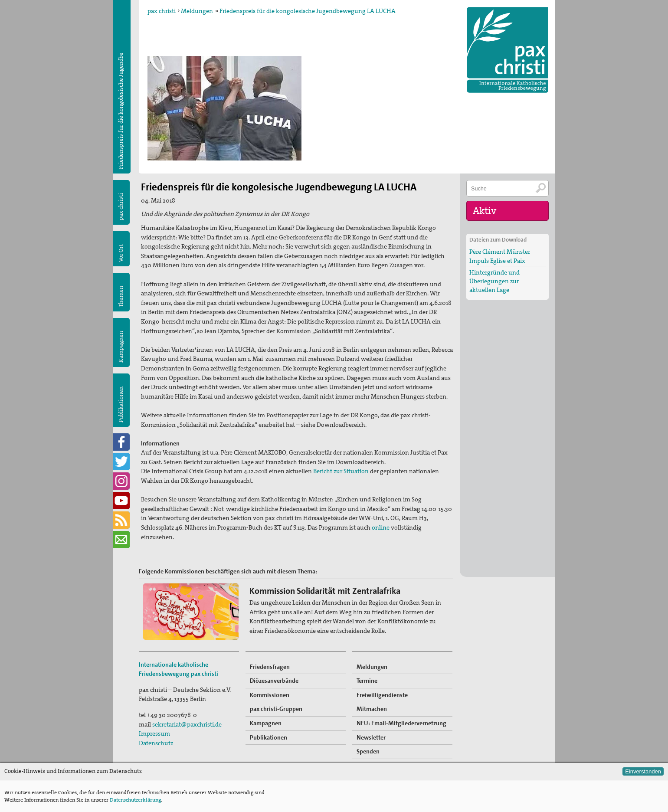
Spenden (368, 751)
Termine (367, 681)
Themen (121, 296)
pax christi (162, 11)
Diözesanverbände (274, 681)
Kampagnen (121, 347)
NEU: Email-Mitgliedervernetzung (401, 723)
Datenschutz (156, 743)
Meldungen (197, 11)
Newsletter (371, 737)
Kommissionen (270, 695)
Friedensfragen (270, 667)
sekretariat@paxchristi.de (187, 724)
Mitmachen (372, 709)
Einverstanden (643, 771)
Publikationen (121, 404)
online (381, 527)
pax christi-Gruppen (276, 709)
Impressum (154, 733)
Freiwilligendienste (382, 695)
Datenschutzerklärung (135, 800)
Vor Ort (121, 253)
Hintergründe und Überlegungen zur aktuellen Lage (494, 281)
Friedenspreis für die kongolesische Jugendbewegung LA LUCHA (308, 11)
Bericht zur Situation (341, 471)
